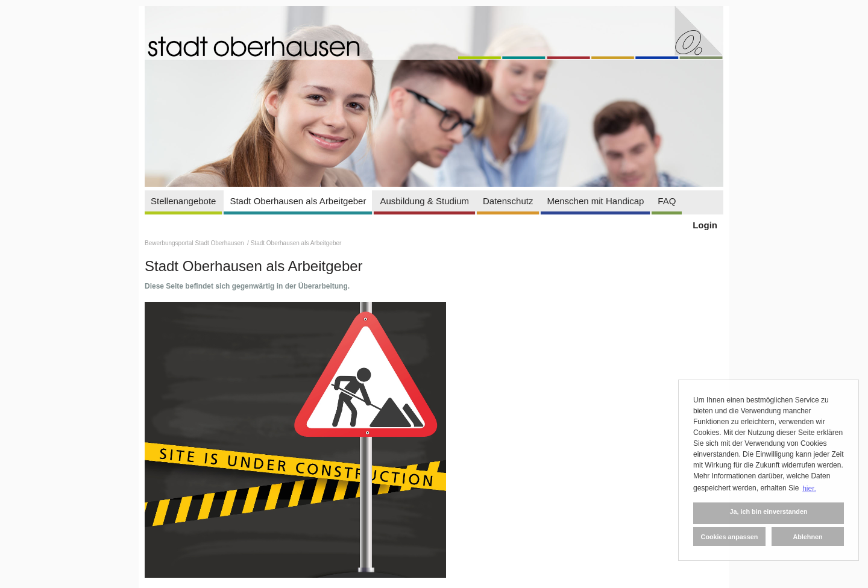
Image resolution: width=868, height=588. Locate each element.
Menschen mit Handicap (595, 201)
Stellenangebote (183, 201)
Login (705, 225)
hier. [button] (809, 489)
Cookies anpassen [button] (730, 537)
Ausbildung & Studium (424, 201)
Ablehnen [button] (807, 537)
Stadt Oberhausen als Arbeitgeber (298, 201)
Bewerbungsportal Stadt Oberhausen (195, 243)
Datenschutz (508, 201)
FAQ (667, 201)
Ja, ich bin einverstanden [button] (768, 511)
